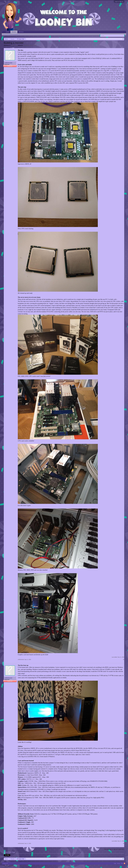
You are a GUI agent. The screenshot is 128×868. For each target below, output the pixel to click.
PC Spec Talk (14, 45)
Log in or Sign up (119, 1)
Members (21, 32)
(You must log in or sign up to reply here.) (114, 849)
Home (7, 32)
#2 (124, 843)
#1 (124, 659)
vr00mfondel (26, 45)
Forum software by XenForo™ (16, 866)
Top (122, 863)
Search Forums (7, 34)
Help (115, 863)
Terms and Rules (122, 866)
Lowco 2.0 (5, 863)
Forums (14, 32)
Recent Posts (16, 34)
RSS (124, 863)
